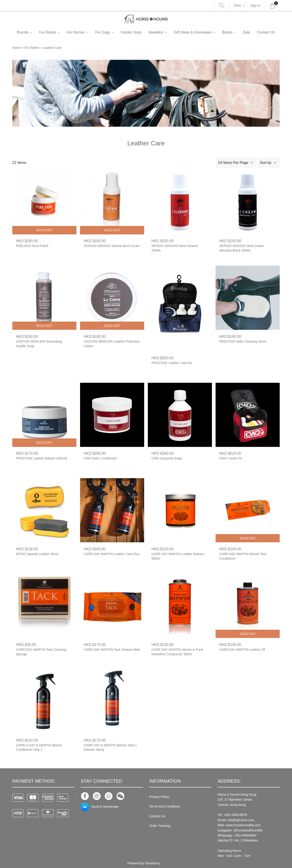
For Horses (83, 32)
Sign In (255, 5)
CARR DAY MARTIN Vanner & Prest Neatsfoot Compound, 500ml (177, 652)
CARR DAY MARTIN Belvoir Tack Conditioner (243, 556)
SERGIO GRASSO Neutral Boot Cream (112, 246)
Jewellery (163, 32)
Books (235, 32)
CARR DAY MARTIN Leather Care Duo (112, 554)
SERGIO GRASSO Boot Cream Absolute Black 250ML (242, 248)
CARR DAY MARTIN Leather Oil (242, 650)
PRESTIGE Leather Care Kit (172, 363)
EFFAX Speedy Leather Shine (37, 554)
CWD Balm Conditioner (100, 458)
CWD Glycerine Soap (167, 458)
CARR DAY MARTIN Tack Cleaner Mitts (112, 650)
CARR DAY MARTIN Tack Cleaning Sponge (41, 652)
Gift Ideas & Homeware (200, 32)
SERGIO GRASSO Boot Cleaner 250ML (175, 248)
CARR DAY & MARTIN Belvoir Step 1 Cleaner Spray (110, 747)
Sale (254, 32)
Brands (30, 32)
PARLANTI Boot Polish (32, 246)
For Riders (55, 32)
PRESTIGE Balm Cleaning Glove (243, 341)
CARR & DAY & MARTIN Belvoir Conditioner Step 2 (39, 747)
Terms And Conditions (165, 806)
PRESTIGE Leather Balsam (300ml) (42, 458)
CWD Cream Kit (231, 458)
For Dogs (110, 32)
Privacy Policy (159, 797)
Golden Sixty (139, 32)
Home (17, 48)
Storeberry (153, 863)
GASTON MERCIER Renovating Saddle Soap (39, 344)
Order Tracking (160, 826)
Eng (237, 5)
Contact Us (157, 816)
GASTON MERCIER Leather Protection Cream (112, 344)
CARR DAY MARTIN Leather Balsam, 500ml (178, 556)
